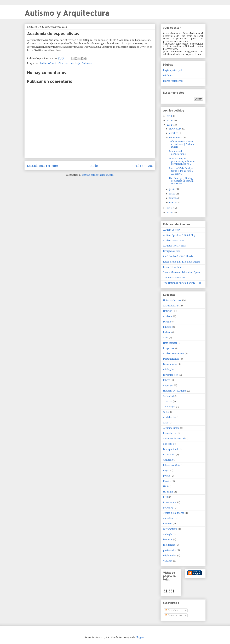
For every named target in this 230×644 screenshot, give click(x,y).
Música (167, 481)
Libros (167, 380)
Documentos (170, 364)
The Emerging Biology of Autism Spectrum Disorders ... (181, 181)
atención (168, 518)
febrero (174, 198)
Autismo (168, 316)
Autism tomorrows (174, 240)
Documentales (171, 359)
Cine (61, 63)
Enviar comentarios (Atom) (98, 175)
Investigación (171, 375)
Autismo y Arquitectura (67, 13)
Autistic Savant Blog (174, 246)
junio (173, 189)
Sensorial (168, 396)
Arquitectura (170, 306)
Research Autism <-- (175, 267)
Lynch (167, 476)
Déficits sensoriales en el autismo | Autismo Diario (182, 144)
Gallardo (87, 63)
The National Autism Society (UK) (182, 283)
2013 (170, 120)
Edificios (168, 76)
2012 (170, 125)
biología (168, 524)
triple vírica (170, 556)
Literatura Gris (172, 465)
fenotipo (168, 539)
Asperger (168, 385)
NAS (165, 486)
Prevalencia (170, 502)
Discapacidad (171, 449)
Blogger (140, 637)
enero (173, 202)
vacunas (168, 561)
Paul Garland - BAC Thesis (178, 256)
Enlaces (167, 332)
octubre (174, 133)
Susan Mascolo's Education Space (182, 272)
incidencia (169, 545)
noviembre (176, 129)
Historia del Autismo (175, 391)
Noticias (168, 311)
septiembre (176, 138)
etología (168, 534)
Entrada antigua (141, 166)
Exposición (169, 455)
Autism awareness (174, 353)
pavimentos (170, 550)
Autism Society (171, 230)
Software (168, 508)
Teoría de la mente (174, 513)
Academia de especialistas (177, 153)
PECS (166, 497)
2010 (170, 212)
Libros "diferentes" (174, 81)
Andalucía (169, 417)
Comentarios (173, 615)
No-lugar (168, 492)
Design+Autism (172, 251)
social (166, 412)
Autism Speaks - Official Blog (179, 235)
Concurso (168, 444)
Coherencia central (174, 439)
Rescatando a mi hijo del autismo (182, 262)
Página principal (173, 70)
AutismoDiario (48, 63)
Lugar (166, 470)
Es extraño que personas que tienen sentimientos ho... (182, 161)
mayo (173, 194)
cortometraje (73, 63)
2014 (170, 116)
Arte (166, 423)
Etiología (168, 369)
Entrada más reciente (42, 166)
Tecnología (169, 407)
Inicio (94, 166)
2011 (170, 208)
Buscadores (170, 433)
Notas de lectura (172, 300)
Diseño (167, 322)
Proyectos (169, 348)
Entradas (171, 610)
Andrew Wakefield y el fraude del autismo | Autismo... (182, 171)
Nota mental (170, 343)
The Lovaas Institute (175, 278)
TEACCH (168, 401)
